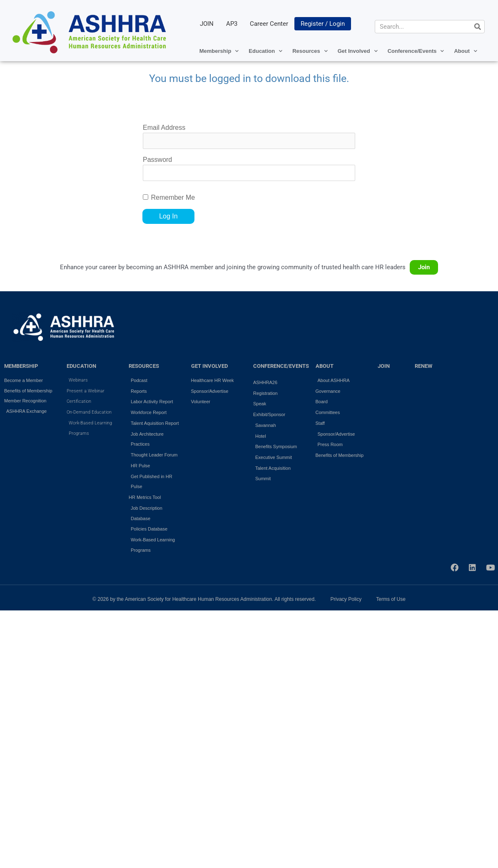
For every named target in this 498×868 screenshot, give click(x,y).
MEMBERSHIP (21, 366)
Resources (310, 51)
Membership (219, 51)
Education (265, 51)
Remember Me (173, 197)
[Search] (478, 27)
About (466, 51)
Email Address (164, 128)
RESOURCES (144, 366)
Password (157, 160)
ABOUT (325, 366)
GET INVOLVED (209, 366)
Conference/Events (416, 51)
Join (424, 267)
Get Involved (358, 51)
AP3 (232, 24)
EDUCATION (81, 366)
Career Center (269, 24)
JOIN (207, 24)
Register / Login (323, 24)
